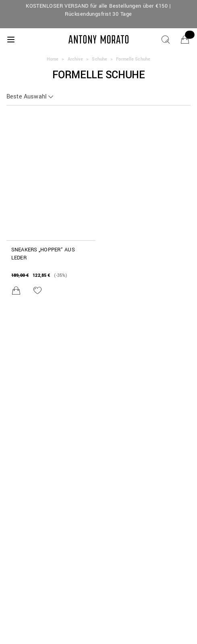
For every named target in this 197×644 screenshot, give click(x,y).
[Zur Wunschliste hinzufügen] (37, 291)
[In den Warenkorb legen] (16, 291)
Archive (76, 59)
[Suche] (166, 40)
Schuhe (100, 59)
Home (53, 59)
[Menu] (11, 40)
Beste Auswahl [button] (27, 97)
